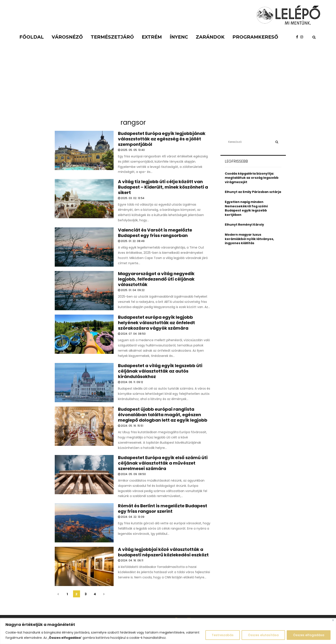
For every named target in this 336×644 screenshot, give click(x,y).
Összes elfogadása (309, 635)
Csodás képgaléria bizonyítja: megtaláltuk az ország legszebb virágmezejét (252, 178)
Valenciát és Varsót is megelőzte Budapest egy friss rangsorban (155, 233)
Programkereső (255, 37)
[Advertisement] (168, 83)
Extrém (152, 37)
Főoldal (32, 37)
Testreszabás (223, 635)
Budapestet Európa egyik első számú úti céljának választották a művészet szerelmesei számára (163, 463)
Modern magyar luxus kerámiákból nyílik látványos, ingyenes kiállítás (249, 239)
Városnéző (67, 37)
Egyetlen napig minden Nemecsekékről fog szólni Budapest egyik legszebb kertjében (246, 208)
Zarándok (210, 37)
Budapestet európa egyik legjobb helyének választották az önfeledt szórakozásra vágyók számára (156, 323)
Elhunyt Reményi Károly (244, 225)
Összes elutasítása (263, 635)
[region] (168, 631)
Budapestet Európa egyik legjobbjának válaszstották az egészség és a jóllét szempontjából (162, 139)
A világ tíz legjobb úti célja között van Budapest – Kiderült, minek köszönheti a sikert (163, 187)
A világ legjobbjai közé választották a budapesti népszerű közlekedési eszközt (163, 552)
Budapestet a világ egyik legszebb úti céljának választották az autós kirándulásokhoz (160, 371)
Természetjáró (112, 37)
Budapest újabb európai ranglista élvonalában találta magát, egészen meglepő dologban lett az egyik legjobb (163, 415)
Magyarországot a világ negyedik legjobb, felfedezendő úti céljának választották (156, 279)
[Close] (333, 620)
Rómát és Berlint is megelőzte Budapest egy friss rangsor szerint (163, 509)
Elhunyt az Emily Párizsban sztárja (253, 192)
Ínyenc (179, 37)
